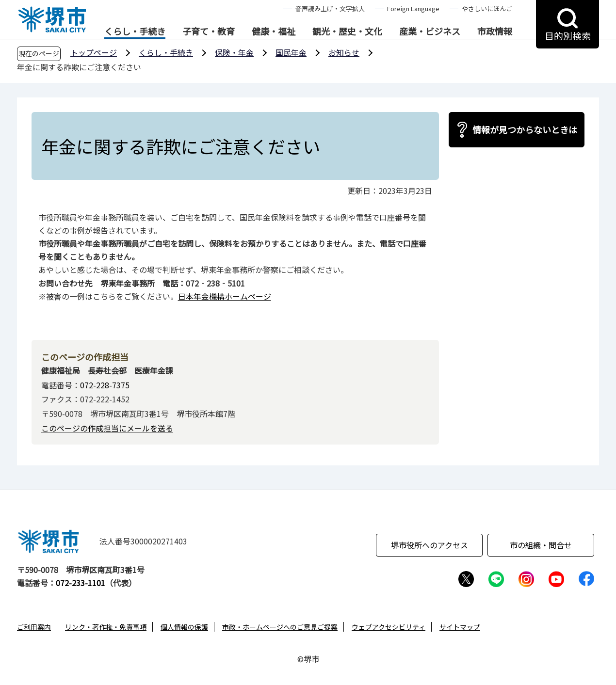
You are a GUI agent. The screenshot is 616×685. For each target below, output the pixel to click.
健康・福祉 (274, 32)
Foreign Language (413, 8)
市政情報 (495, 32)
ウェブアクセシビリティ (389, 627)
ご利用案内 (34, 627)
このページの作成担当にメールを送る (107, 428)
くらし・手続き (135, 32)
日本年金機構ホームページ (225, 296)
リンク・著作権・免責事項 (106, 627)
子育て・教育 (209, 32)
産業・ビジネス (430, 32)
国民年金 (291, 52)
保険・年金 (234, 52)
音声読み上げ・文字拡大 (330, 8)
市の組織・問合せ (541, 545)
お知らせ (344, 52)
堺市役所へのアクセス (430, 545)
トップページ (94, 52)
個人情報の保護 (184, 627)
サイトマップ (460, 627)
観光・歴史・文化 (347, 32)
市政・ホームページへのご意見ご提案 (280, 627)
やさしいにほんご (487, 8)
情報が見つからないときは (525, 129)
